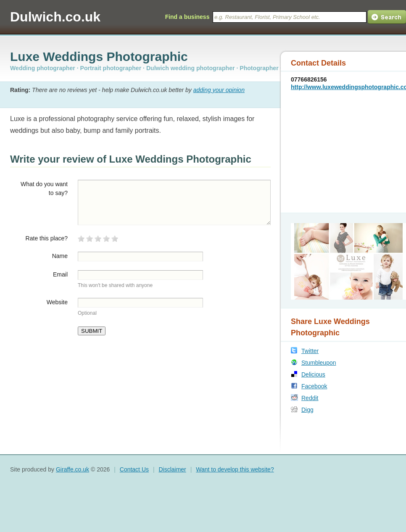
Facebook (314, 386)
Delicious (313, 374)
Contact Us (134, 469)
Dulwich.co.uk (55, 17)
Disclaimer (172, 469)
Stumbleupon (319, 363)
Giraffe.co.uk (72, 469)
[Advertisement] (343, 151)
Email (60, 274)
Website (57, 302)
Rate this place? (47, 238)
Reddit (310, 398)
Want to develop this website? (235, 469)
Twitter (310, 351)
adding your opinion (219, 90)
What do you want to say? (44, 188)
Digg (307, 410)
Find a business (187, 17)
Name (60, 256)
